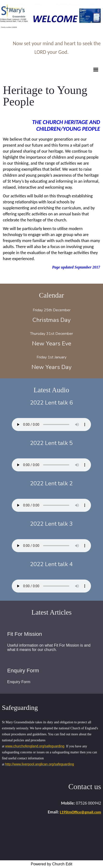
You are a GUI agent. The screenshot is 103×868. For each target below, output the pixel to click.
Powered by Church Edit (52, 864)
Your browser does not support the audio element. (51, 425)
